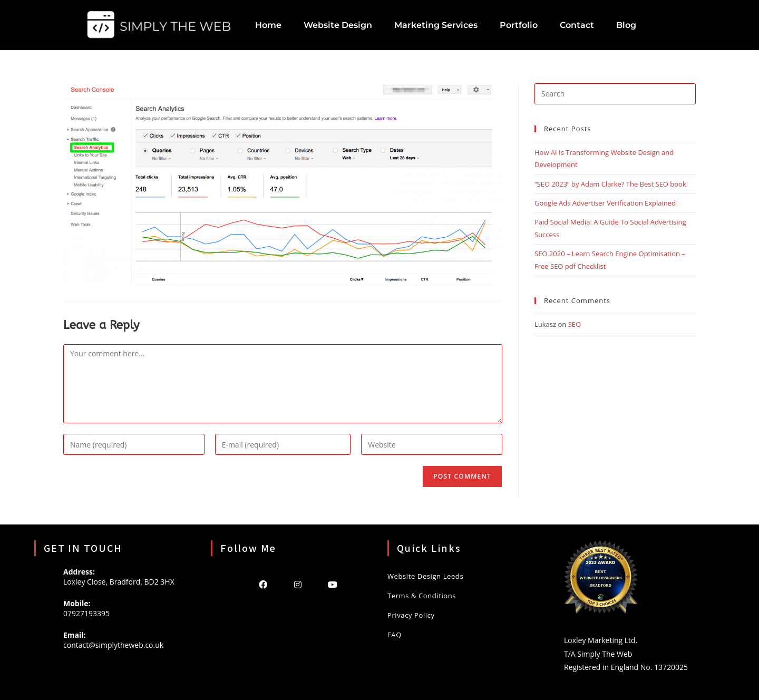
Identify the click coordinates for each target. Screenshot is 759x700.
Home (268, 25)
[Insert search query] (615, 94)
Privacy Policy (411, 615)
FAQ (395, 635)
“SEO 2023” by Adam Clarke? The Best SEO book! (611, 184)
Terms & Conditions (422, 596)
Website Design (338, 25)
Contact (577, 25)
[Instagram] (298, 584)
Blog (626, 25)
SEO (575, 324)
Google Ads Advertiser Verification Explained (605, 203)
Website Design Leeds (425, 576)
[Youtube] (333, 584)
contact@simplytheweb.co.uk (113, 645)
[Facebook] (263, 584)
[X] (228, 584)
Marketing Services (436, 25)
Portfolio (519, 25)
